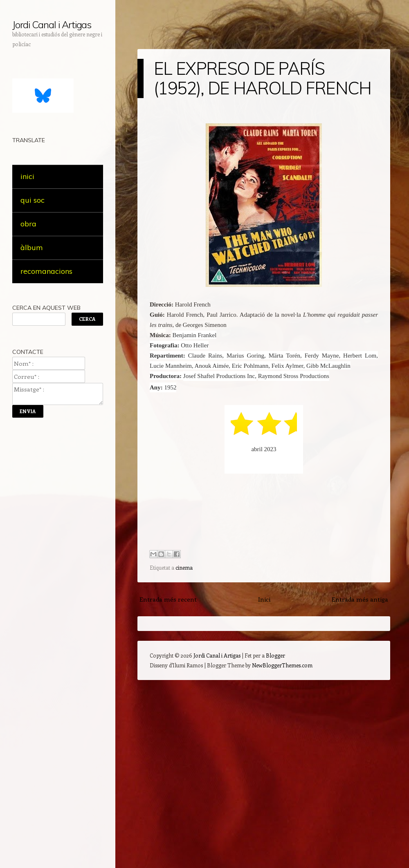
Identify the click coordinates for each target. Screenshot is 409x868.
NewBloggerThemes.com (282, 665)
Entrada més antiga (360, 599)
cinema (184, 567)
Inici (264, 599)
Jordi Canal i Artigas (52, 25)
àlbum (32, 247)
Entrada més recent (168, 599)
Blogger (275, 655)
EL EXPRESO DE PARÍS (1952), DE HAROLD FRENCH (263, 78)
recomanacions (46, 271)
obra (28, 224)
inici (27, 176)
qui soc (33, 200)
